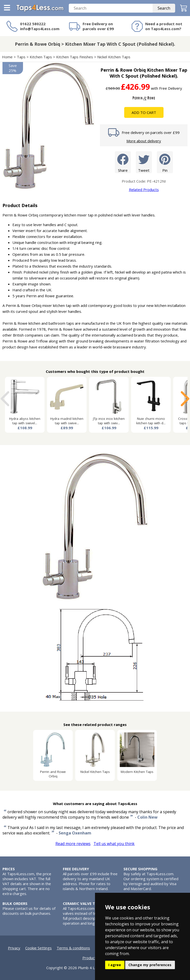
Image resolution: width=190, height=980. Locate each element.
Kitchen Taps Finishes (75, 57)
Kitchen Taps (41, 57)
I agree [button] (115, 965)
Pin (165, 162)
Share (123, 162)
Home (7, 57)
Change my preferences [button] (150, 965)
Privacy (14, 948)
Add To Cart (144, 112)
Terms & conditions (73, 948)
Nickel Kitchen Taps (114, 57)
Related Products (144, 190)
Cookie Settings (38, 948)
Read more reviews (73, 844)
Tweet (144, 162)
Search (164, 8)
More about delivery (144, 141)
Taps (21, 57)
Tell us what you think (114, 844)
